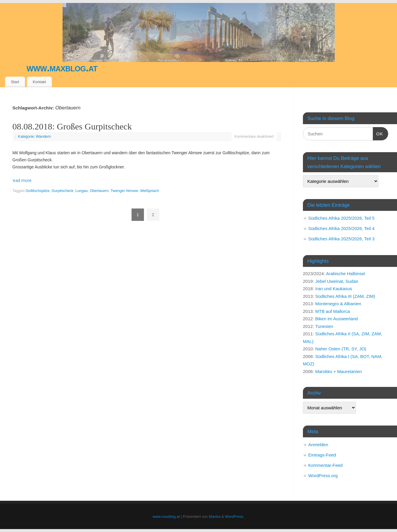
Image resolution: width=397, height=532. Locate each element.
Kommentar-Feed (325, 465)
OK (378, 133)
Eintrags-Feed (322, 455)
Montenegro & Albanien (338, 304)
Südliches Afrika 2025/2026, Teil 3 (341, 239)
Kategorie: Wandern (35, 137)
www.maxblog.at (62, 68)
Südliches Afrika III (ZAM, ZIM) (345, 296)
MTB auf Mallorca (333, 311)
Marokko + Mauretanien (339, 371)
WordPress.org (323, 476)
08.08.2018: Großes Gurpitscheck (72, 126)
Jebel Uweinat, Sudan (337, 281)
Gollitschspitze (38, 191)
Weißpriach (149, 191)
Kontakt (39, 82)
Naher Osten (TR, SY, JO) (341, 349)
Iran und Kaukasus (334, 289)
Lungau (82, 191)
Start (15, 82)
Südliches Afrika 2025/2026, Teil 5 (341, 218)
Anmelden (318, 445)
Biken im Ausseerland (337, 319)
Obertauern (99, 191)
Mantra (215, 517)
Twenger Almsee (124, 191)
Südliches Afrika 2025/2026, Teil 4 (341, 228)
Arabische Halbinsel (346, 274)
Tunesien (324, 326)
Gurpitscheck (63, 191)
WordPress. (235, 517)
